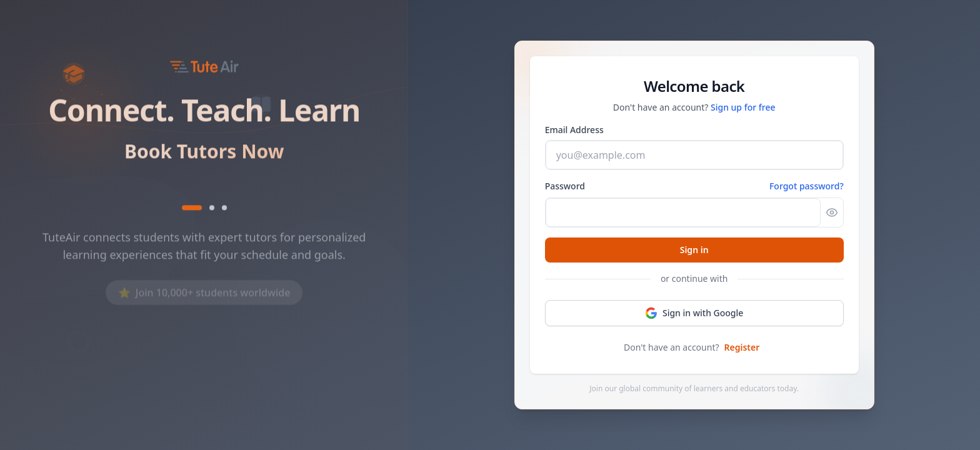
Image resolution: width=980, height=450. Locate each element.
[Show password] (832, 212)
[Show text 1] (192, 210)
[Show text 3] (224, 210)
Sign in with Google (694, 313)
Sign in (694, 250)
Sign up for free (743, 107)
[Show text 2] (212, 210)
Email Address (574, 130)
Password (565, 186)
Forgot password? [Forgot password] (807, 186)
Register (742, 347)
